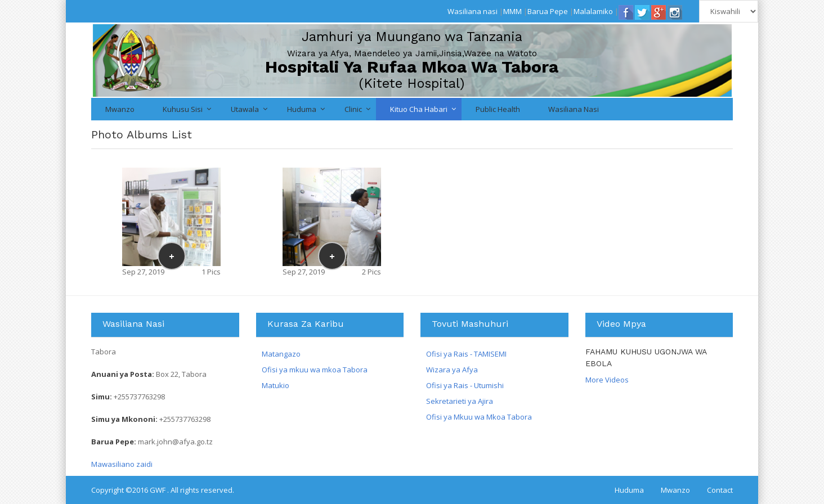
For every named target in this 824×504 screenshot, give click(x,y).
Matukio (276, 385)
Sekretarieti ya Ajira (460, 401)
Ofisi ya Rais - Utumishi (465, 385)
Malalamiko (593, 11)
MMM (512, 11)
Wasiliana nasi (473, 11)
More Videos (607, 380)
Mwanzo (120, 109)
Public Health (498, 109)
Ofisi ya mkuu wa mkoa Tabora (315, 370)
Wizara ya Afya (452, 370)
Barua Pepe (548, 11)
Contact (720, 490)
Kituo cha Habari (419, 109)
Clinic (353, 109)
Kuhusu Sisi (183, 109)
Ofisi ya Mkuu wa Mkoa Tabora (479, 417)
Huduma (302, 109)
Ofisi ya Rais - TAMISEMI (466, 354)
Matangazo (281, 354)
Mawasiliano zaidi (122, 464)
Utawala (245, 109)
